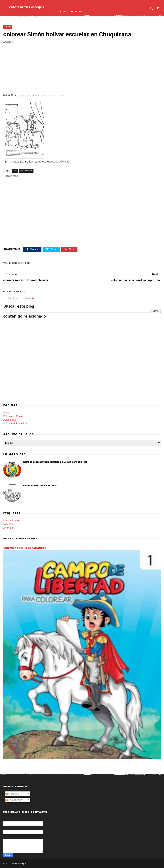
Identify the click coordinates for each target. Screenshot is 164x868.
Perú (8, 27)
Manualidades (12, 520)
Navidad (76, 11)
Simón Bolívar (26, 171)
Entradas (12, 794)
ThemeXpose (21, 864)
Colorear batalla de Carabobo (25, 548)
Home (63, 11)
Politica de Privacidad (16, 423)
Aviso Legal (10, 420)
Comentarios (14, 800)
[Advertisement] (82, 69)
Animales (9, 528)
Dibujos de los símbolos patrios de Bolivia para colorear (55, 462)
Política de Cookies (14, 416)
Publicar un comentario (22, 298)
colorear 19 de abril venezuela (40, 485)
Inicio (6, 412)
